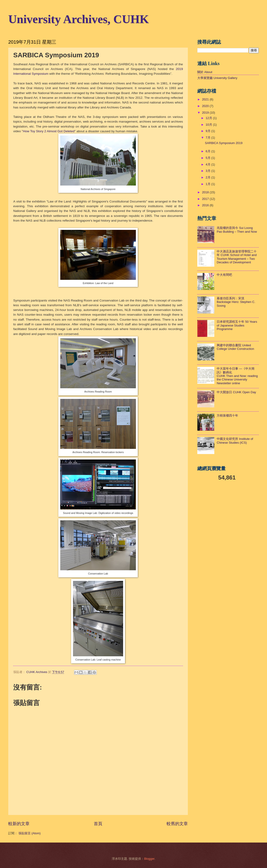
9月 (208, 131)
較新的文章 (19, 824)
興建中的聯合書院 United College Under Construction (235, 347)
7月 (208, 138)
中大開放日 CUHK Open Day (236, 392)
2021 (206, 99)
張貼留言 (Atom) (30, 833)
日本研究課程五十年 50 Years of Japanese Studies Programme (237, 325)
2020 (206, 106)
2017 (206, 199)
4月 (208, 164)
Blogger (149, 859)
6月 (208, 151)
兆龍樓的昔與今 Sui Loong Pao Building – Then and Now (237, 230)
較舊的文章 (177, 824)
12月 (209, 118)
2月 (208, 177)
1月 (208, 184)
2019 (206, 113)
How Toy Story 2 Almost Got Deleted (49, 131)
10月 (209, 125)
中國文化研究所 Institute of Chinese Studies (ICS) (235, 441)
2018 (206, 192)
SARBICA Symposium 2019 (224, 143)
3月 (208, 171)
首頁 (98, 824)
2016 (206, 205)
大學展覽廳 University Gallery (217, 78)
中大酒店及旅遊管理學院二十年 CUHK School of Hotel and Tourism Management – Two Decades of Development (237, 257)
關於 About (205, 72)
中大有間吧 (224, 275)
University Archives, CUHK (79, 19)
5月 (208, 158)
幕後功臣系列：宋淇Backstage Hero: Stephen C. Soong (236, 302)
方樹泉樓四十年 (227, 415)
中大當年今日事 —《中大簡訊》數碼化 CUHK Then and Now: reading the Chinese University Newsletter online (237, 376)
